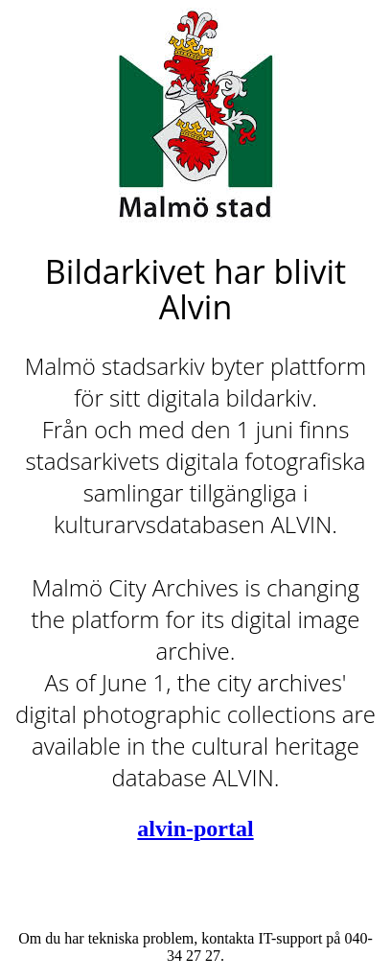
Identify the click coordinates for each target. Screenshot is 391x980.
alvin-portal (195, 828)
